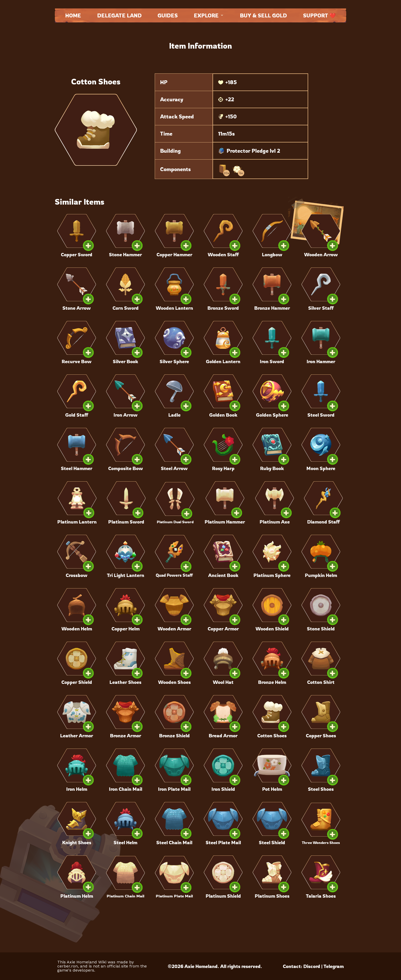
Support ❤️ (319, 15)
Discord (312, 966)
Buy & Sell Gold (263, 15)
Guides (168, 15)
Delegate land (119, 15)
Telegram (334, 966)
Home (73, 15)
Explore (209, 15)
